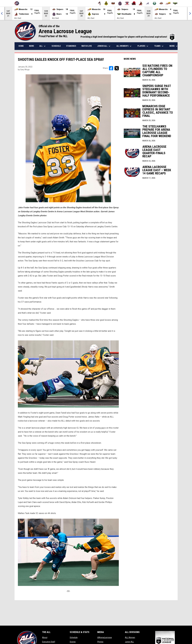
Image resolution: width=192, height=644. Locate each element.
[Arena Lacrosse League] (18, 3)
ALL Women (130, 637)
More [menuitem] (174, 46)
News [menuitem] (32, 46)
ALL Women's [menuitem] (124, 46)
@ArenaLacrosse (105, 637)
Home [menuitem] (21, 46)
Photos (100, 642)
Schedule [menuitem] (56, 46)
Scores (73, 642)
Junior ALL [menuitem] (104, 46)
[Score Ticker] (96, 13)
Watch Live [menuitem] (87, 46)
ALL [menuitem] (43, 46)
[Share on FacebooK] (111, 68)
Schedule (74, 637)
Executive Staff (49, 642)
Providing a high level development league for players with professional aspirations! (128, 37)
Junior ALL (129, 642)
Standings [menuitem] (71, 46)
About (45, 637)
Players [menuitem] (143, 46)
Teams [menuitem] (159, 46)
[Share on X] (117, 68)
